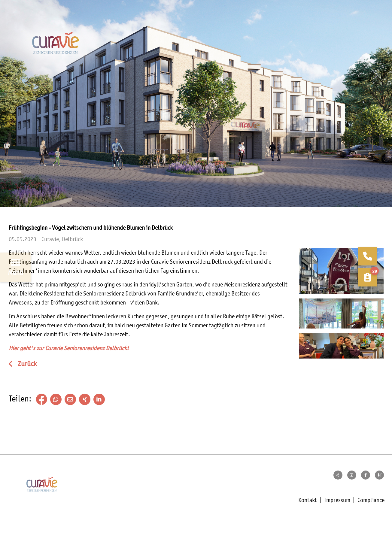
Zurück (27, 364)
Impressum (337, 500)
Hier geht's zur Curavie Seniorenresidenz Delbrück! (69, 348)
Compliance (371, 500)
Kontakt (308, 500)
